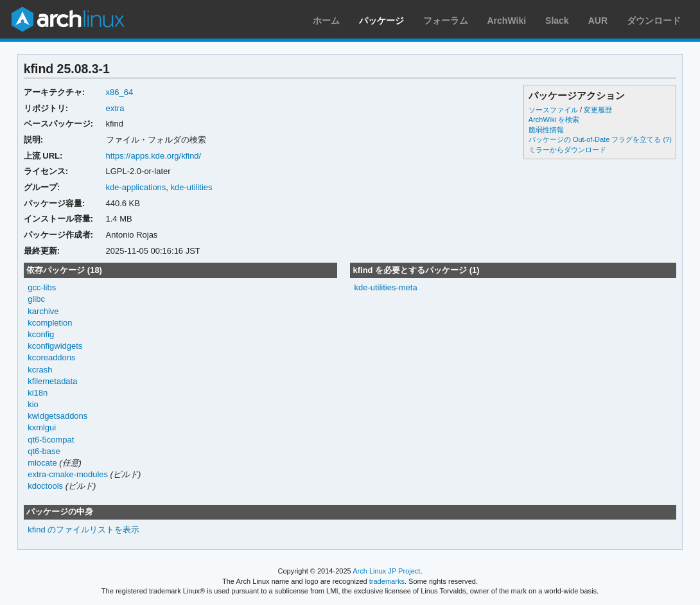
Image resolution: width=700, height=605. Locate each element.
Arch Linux (67, 19)
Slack (557, 21)
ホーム (326, 21)
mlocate (42, 463)
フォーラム (446, 21)
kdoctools (45, 486)
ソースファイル (553, 110)
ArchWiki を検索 (554, 119)
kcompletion (50, 323)
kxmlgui (42, 427)
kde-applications (136, 187)
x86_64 (120, 92)
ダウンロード (654, 21)
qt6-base (44, 451)
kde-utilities (192, 187)
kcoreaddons (51, 357)
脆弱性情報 (546, 130)
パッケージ (381, 21)
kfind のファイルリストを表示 (83, 530)
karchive (43, 311)
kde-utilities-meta (385, 287)
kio (33, 404)
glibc (36, 299)
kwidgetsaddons (57, 416)
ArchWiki (507, 21)
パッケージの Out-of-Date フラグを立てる (595, 139)
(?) (667, 139)
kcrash (40, 370)
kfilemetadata (52, 381)
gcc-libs (42, 287)
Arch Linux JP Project (386, 571)
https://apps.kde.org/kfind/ (154, 156)
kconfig (41, 334)
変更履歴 (598, 110)
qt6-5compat (51, 440)
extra (115, 108)
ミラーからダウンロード (567, 150)
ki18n (38, 393)
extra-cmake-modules (68, 474)
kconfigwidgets (55, 346)
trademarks (387, 581)
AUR (598, 21)
